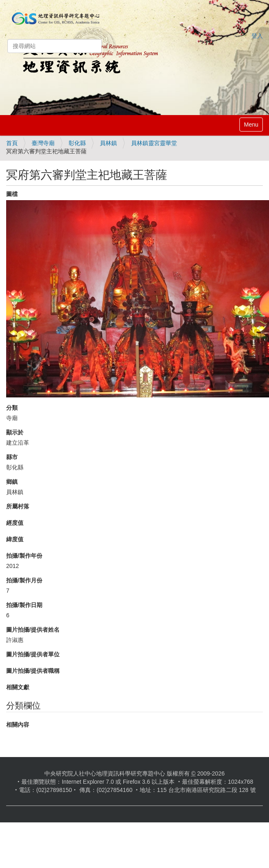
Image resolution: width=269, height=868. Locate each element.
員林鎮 (108, 143)
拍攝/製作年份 (24, 556)
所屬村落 (18, 506)
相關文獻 (18, 687)
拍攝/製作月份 (24, 580)
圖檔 (12, 194)
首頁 (12, 143)
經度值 (15, 523)
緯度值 (15, 539)
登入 (257, 36)
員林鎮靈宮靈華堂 (154, 143)
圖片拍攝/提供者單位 (33, 654)
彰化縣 (77, 143)
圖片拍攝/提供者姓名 (33, 630)
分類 (12, 408)
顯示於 (15, 432)
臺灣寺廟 (43, 143)
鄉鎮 (12, 482)
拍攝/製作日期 (24, 605)
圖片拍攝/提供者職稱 (33, 671)
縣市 (12, 457)
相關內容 (18, 725)
